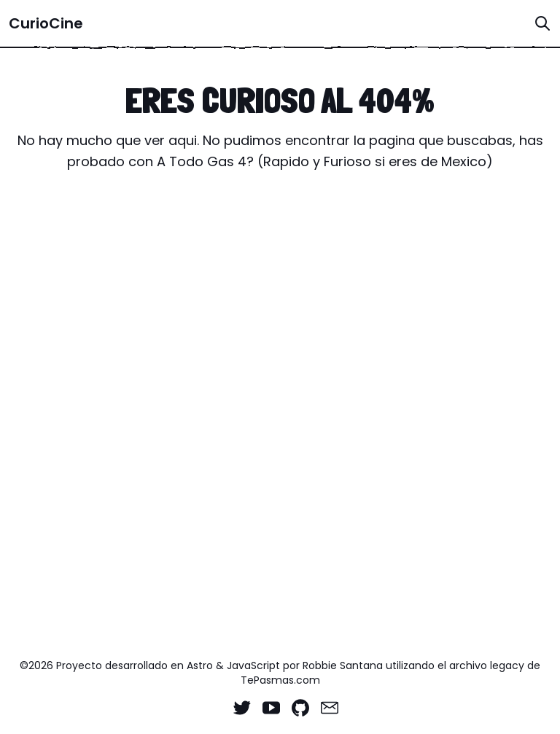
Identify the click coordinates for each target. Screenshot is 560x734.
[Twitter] (242, 708)
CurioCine (46, 23)
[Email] (330, 708)
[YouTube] (271, 708)
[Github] (300, 708)
